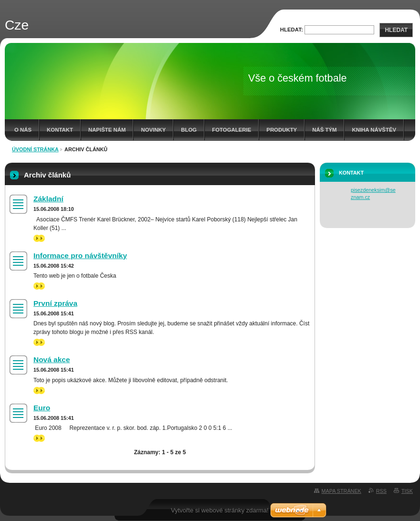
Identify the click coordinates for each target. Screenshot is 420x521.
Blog (189, 130)
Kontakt (60, 130)
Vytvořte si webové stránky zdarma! (220, 510)
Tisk (407, 491)
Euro (42, 408)
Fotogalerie (231, 130)
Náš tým (324, 130)
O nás (23, 130)
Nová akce (52, 359)
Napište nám (107, 130)
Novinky (153, 130)
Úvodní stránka (35, 149)
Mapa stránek (341, 491)
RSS (381, 491)
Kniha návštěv (374, 130)
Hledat (396, 30)
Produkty (282, 130)
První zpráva (55, 303)
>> (39, 238)
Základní (48, 199)
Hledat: (292, 30)
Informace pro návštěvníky (80, 255)
